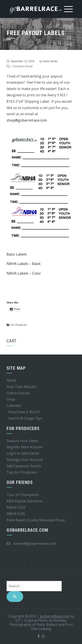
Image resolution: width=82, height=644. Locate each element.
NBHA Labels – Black (24, 264)
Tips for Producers (22, 472)
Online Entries (18, 393)
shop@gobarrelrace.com (27, 120)
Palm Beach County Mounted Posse (36, 520)
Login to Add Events (23, 453)
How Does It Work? (24, 412)
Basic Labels (17, 254)
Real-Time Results (21, 387)
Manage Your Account (25, 460)
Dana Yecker (50, 61)
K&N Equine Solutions (24, 501)
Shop (11, 399)
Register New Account (25, 447)
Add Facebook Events (24, 466)
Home (11, 380)
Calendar (14, 406)
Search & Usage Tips (25, 418)
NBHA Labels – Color (24, 273)
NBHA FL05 (16, 514)
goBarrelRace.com (55, 616)
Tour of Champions (23, 495)
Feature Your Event (22, 441)
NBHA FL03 (16, 507)
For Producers (19, 325)
